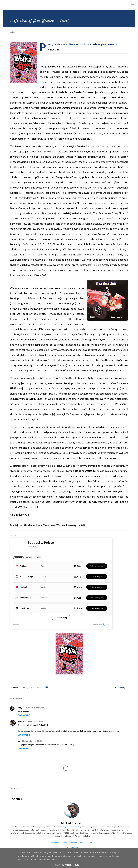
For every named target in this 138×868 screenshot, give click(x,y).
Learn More (64, 865)
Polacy (40, 688)
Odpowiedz (24, 715)
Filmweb (65, 842)
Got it (79, 865)
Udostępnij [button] (119, 688)
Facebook (73, 842)
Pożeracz (22, 722)
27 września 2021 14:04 (38, 722)
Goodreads (56, 842)
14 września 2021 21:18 (35, 708)
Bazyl (20, 708)
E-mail (89, 842)
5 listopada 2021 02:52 (32, 741)
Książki (32, 688)
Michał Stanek (72, 823)
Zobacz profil (71, 848)
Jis (19, 741)
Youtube (82, 842)
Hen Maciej (22, 688)
